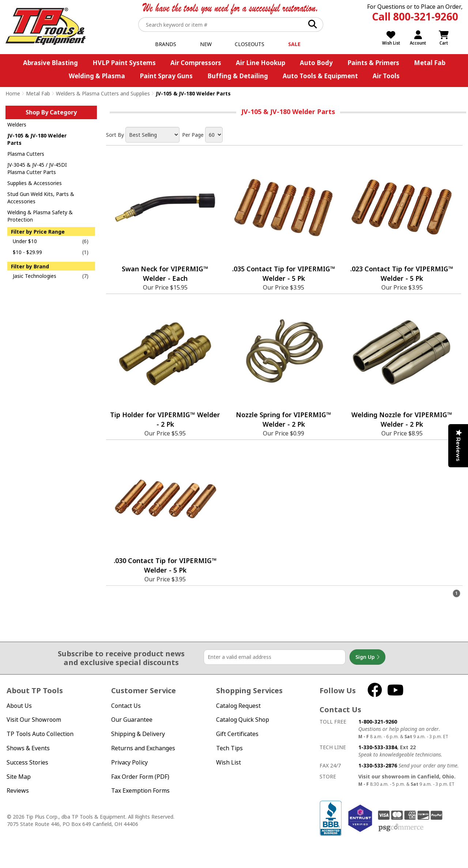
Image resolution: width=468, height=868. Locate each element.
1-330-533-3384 (378, 747)
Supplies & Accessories (35, 183)
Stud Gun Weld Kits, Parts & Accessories (41, 198)
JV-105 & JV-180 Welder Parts (37, 139)
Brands (166, 44)
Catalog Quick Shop (243, 720)
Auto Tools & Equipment (320, 76)
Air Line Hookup (261, 63)
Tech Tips (229, 748)
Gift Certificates (237, 734)
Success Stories (27, 762)
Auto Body (316, 63)
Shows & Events (28, 748)
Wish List (229, 762)
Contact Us (126, 706)
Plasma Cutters (26, 154)
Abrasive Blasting (50, 63)
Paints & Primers (373, 63)
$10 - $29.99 (27, 252)
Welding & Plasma (97, 76)
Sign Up (367, 657)
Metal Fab (430, 63)
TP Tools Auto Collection (40, 734)
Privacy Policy (129, 762)
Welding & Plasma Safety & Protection (40, 216)
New (206, 44)
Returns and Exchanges (143, 748)
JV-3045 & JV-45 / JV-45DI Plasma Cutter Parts (37, 168)
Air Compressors (196, 63)
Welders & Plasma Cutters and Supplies (103, 93)
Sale (294, 44)
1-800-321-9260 (378, 722)
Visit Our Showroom (34, 720)
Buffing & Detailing (238, 76)
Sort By (115, 135)
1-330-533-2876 (378, 765)
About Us (19, 706)
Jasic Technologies (35, 276)
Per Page (193, 135)
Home (13, 93)
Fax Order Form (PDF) (140, 777)
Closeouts (250, 44)
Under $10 (25, 241)
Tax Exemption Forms (140, 790)
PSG (401, 828)
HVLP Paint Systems (124, 63)
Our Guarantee (132, 720)
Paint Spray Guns (166, 76)
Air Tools (386, 76)
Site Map (19, 777)
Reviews (18, 790)
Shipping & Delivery (138, 734)
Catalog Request (238, 706)
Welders (17, 124)
